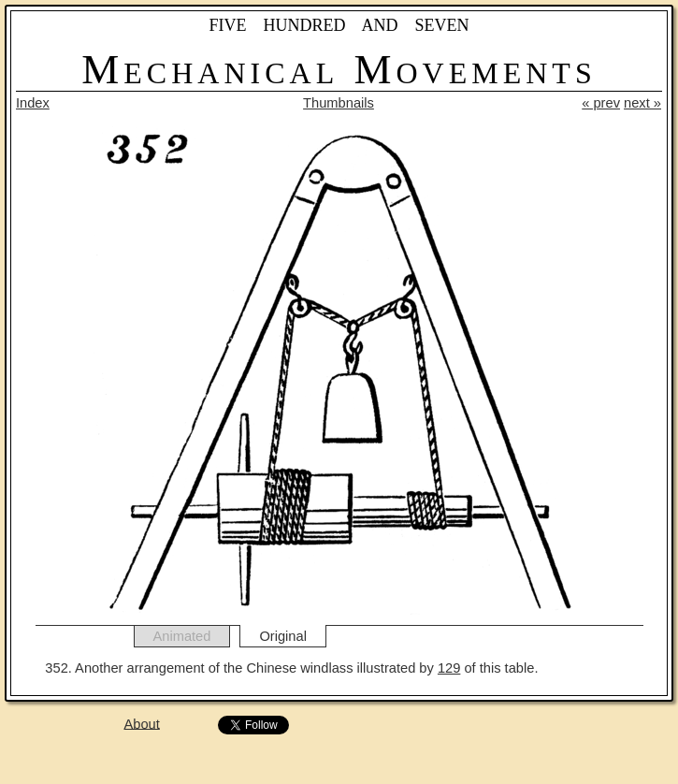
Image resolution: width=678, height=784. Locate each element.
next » (642, 103)
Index (33, 103)
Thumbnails (339, 103)
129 (449, 668)
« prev (601, 103)
